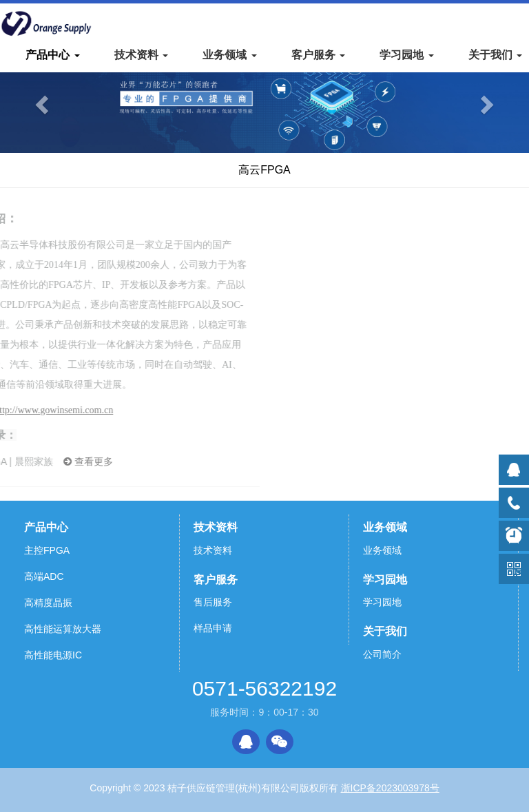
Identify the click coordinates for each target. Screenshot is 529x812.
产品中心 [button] (52, 55)
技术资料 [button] (141, 55)
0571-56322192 (264, 689)
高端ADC (44, 576)
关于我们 (385, 631)
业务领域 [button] (229, 55)
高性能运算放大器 (63, 629)
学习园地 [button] (406, 55)
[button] (40, 101)
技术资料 (216, 527)
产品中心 (46, 527)
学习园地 (385, 580)
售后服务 (213, 602)
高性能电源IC (53, 655)
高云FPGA (264, 170)
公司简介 (382, 654)
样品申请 (213, 628)
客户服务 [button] (318, 55)
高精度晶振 (48, 603)
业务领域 (385, 527)
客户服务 (216, 580)
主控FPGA (47, 550)
